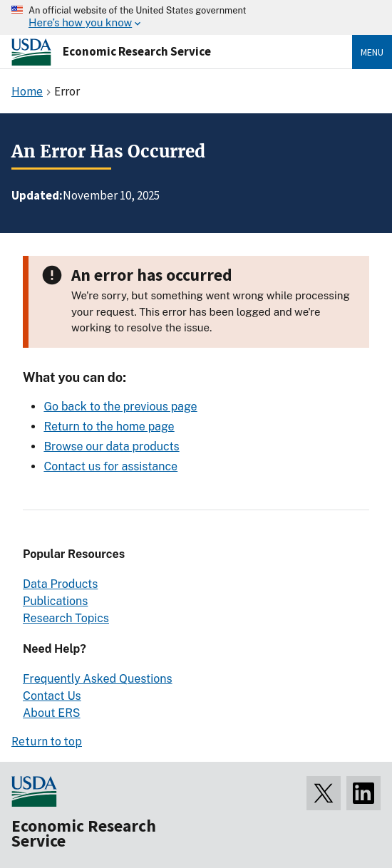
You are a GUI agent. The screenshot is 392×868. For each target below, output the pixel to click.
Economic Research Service (137, 51)
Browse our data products (111, 446)
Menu (372, 52)
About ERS (52, 713)
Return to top (47, 741)
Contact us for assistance (110, 466)
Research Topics (66, 618)
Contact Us (52, 696)
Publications (55, 601)
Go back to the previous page (120, 407)
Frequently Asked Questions (98, 679)
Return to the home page (109, 427)
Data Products (60, 584)
